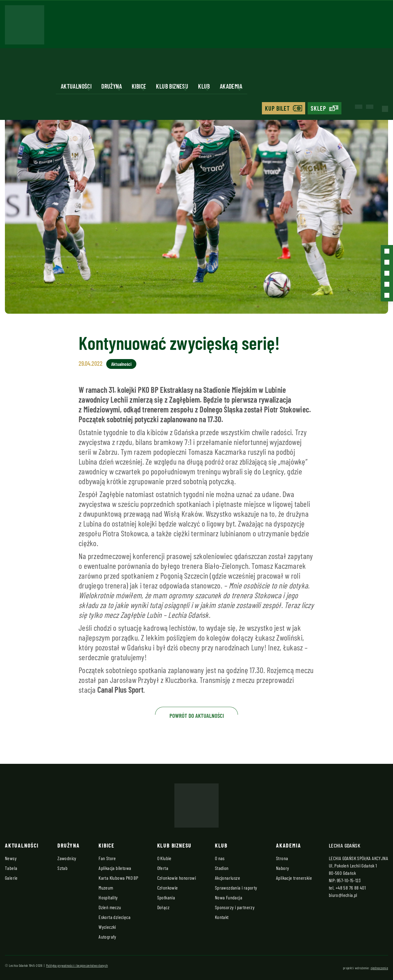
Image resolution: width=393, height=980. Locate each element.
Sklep (318, 108)
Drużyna (112, 86)
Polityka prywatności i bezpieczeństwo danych (77, 965)
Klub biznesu (172, 86)
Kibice (139, 86)
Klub (204, 86)
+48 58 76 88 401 (351, 888)
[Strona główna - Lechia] (25, 27)
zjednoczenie (379, 968)
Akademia (231, 86)
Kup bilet (277, 108)
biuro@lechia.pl (343, 895)
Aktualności (76, 86)
